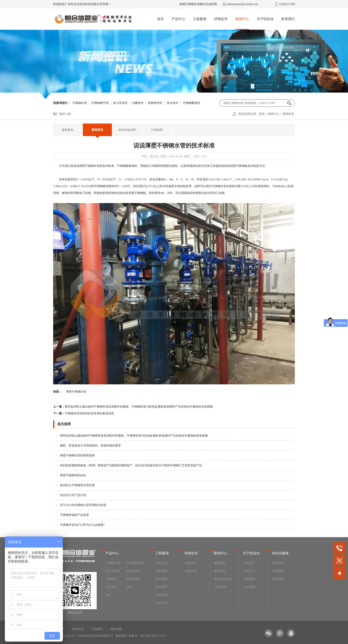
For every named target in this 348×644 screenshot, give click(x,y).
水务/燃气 (162, 571)
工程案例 (200, 19)
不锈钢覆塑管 (191, 103)
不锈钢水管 (80, 103)
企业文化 (249, 571)
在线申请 (191, 571)
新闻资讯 (288, 114)
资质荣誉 (249, 579)
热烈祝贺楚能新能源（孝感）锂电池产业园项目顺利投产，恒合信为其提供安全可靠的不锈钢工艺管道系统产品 (131, 465)
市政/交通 (162, 595)
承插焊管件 (155, 103)
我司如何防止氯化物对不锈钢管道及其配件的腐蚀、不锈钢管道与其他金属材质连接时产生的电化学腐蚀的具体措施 (133, 407)
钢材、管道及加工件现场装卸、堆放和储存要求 (90, 446)
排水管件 (173, 103)
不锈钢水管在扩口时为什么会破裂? (82, 525)
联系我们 (288, 19)
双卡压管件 (120, 103)
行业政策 (97, 629)
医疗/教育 (162, 579)
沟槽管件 (138, 103)
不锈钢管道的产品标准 (74, 515)
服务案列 (68, 130)
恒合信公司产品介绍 (73, 495)
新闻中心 (242, 19)
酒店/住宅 (162, 563)
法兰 (129, 587)
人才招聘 (249, 587)
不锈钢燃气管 (100, 103)
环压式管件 (133, 571)
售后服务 (278, 571)
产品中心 (178, 19)
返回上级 (65, 114)
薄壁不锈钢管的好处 (73, 475)
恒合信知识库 (127, 130)
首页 (160, 19)
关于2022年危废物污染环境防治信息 (83, 505)
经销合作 (221, 19)
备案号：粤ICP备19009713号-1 (148, 636)
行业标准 (157, 130)
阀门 (109, 595)
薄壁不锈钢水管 (89, 166)
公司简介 (249, 563)
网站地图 (116, 629)
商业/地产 (162, 587)
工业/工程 (162, 603)
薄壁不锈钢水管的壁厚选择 (77, 455)
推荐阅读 (78, 629)
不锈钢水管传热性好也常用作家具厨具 (84, 413)
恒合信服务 (281, 553)
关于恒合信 (265, 19)
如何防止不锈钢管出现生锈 (77, 485)
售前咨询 (278, 563)
